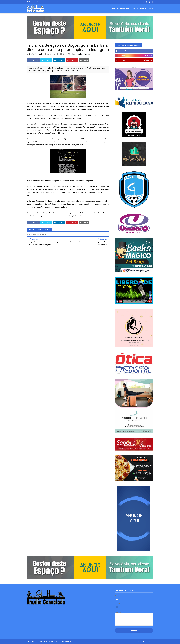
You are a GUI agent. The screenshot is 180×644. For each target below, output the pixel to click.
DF (118, 9)
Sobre (144, 641)
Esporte (136, 9)
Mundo (129, 9)
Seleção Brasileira (53, 103)
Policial (143, 9)
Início (113, 9)
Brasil (122, 9)
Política (150, 9)
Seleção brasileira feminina (80, 54)
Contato (151, 641)
